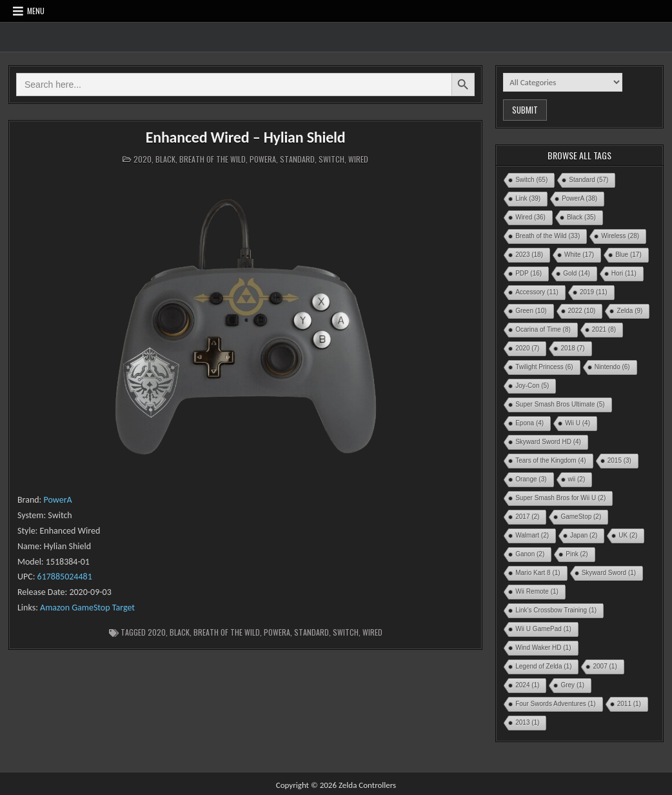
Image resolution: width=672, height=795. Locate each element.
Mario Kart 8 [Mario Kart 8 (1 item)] (538, 573)
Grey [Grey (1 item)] (572, 685)
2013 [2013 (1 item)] (527, 722)
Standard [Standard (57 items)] (588, 180)
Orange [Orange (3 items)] (531, 479)
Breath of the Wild (212, 159)
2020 (143, 159)
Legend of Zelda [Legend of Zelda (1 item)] (543, 666)
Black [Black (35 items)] (581, 217)
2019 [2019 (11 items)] (594, 292)
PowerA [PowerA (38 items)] (579, 198)
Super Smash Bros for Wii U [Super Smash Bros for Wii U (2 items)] (560, 498)
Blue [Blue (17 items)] (628, 255)
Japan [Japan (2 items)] (584, 535)
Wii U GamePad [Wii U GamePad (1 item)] (543, 629)
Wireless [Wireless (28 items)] (620, 236)
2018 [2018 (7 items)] (572, 348)
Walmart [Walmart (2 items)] (532, 535)
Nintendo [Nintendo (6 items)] (612, 367)
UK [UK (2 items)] (628, 535)
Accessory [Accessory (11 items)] (537, 292)
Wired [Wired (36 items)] (530, 217)
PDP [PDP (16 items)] (529, 273)
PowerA (263, 159)
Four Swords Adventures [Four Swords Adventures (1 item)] (556, 704)
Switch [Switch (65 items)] (531, 180)
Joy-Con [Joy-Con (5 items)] (532, 386)
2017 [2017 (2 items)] (527, 517)
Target (124, 608)
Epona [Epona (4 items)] (529, 423)
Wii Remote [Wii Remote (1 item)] (537, 591)
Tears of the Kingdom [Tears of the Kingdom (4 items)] (551, 460)
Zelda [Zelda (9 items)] (629, 311)
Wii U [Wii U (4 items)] (578, 423)
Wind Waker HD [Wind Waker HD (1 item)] (543, 648)
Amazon (55, 608)
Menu (36, 11)
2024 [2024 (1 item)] (527, 685)
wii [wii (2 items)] (577, 479)
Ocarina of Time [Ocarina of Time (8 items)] (543, 329)
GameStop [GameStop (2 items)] (581, 517)
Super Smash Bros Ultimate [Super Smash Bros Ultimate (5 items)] (560, 404)
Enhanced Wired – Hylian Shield (246, 137)
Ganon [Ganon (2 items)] (530, 554)
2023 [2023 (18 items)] (529, 255)
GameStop (91, 608)
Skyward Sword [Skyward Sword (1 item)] (609, 573)
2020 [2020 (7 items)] (527, 348)
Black (165, 159)
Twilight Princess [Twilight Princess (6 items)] (544, 367)
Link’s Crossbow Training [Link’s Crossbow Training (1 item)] (556, 610)
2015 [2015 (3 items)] (619, 460)
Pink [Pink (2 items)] (577, 554)
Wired (358, 159)
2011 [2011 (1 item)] (629, 704)
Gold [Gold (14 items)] (577, 273)
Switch (331, 159)
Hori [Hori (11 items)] (624, 273)
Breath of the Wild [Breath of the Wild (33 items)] (548, 236)
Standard (297, 159)
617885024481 (65, 577)
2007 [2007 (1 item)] (605, 666)
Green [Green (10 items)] (531, 311)
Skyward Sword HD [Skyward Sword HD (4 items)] (548, 442)
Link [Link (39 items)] (528, 198)
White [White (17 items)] (579, 255)
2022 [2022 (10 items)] (582, 311)
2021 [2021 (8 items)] (604, 329)
